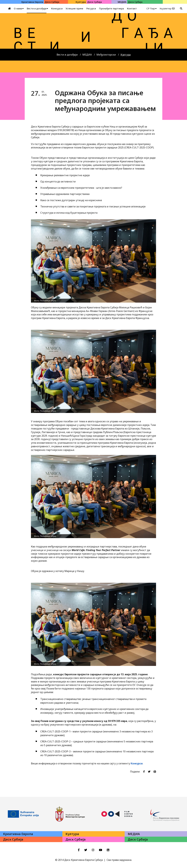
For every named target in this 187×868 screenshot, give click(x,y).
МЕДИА (87, 55)
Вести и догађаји (67, 55)
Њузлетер (166, 8)
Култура (126, 55)
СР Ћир (151, 8)
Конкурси (137, 763)
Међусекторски (106, 55)
